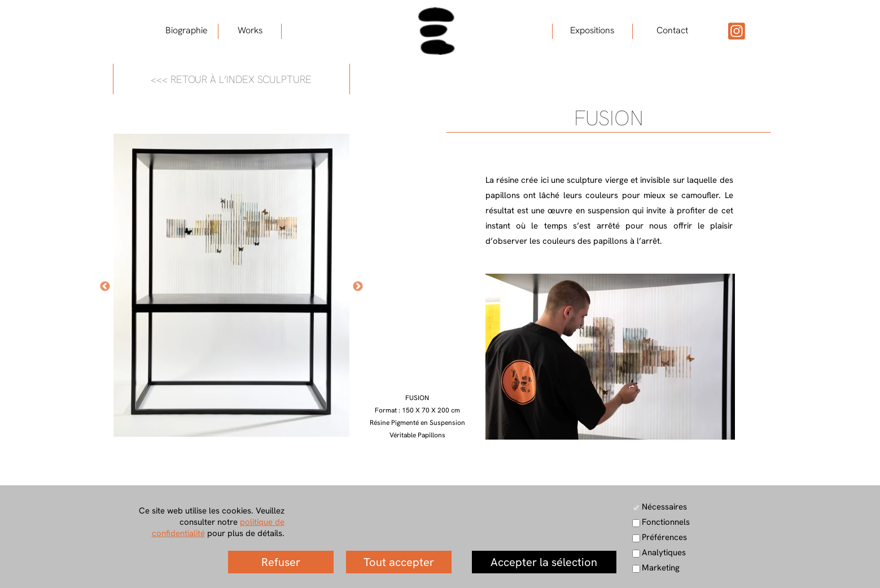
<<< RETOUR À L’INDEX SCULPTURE (231, 79)
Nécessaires (664, 507)
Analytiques (664, 552)
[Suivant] (358, 286)
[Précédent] (105, 286)
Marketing (661, 568)
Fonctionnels (666, 522)
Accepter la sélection (544, 562)
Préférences (664, 537)
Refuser (281, 562)
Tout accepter (399, 562)
